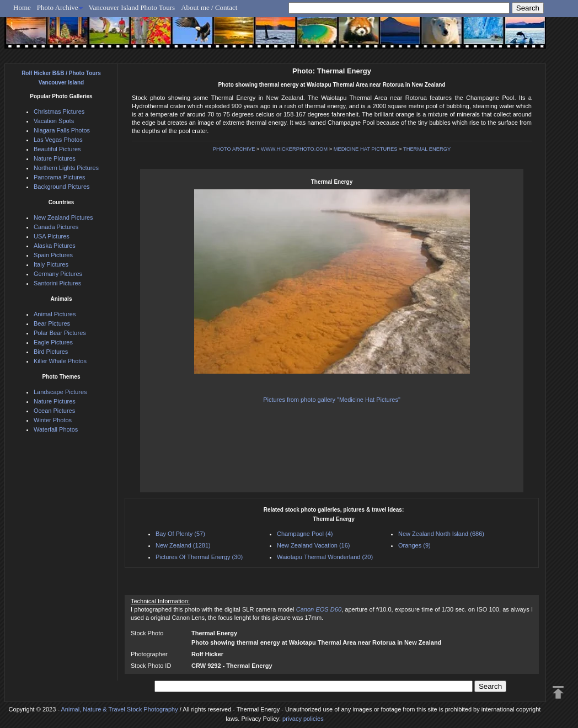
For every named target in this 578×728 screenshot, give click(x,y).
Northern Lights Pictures (66, 168)
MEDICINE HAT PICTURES (366, 149)
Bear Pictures (52, 323)
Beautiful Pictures (57, 149)
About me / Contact (209, 7)
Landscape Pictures (60, 392)
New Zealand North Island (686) (441, 534)
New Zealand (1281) (183, 545)
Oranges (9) (414, 545)
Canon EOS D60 (319, 609)
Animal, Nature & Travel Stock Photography (120, 709)
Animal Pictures (55, 314)
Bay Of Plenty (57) (180, 534)
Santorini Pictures (57, 283)
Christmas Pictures (59, 111)
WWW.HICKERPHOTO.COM (294, 149)
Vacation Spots (54, 121)
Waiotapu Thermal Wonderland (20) (325, 557)
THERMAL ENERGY (427, 149)
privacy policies (303, 719)
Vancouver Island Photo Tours (132, 7)
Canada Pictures (56, 227)
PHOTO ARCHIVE (234, 149)
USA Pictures (52, 236)
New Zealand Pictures (63, 217)
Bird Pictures (51, 352)
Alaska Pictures (55, 246)
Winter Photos (53, 420)
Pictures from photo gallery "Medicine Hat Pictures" (332, 400)
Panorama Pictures (60, 177)
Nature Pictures (55, 158)
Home (22, 7)
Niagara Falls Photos (62, 130)
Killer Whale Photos (60, 361)
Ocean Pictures (54, 411)
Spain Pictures (53, 255)
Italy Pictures (51, 264)
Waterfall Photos (56, 429)
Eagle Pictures (53, 342)
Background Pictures (62, 187)
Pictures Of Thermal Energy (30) (199, 557)
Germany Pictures (58, 274)
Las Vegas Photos (58, 140)
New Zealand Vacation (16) (313, 545)
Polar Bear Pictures (60, 333)
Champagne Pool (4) (305, 534)
